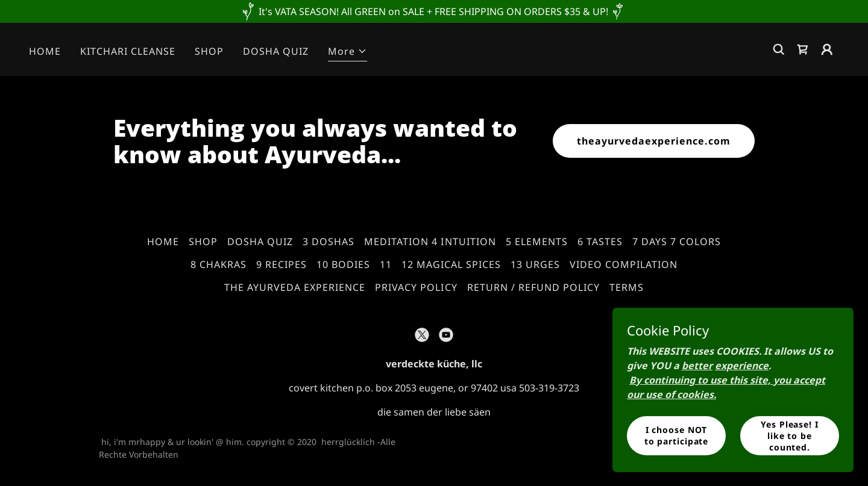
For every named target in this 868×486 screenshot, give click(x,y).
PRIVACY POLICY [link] (416, 287)
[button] (348, 53)
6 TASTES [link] (600, 241)
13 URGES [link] (535, 264)
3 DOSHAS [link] (329, 241)
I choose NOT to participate (676, 435)
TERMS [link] (627, 287)
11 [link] (386, 264)
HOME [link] (45, 51)
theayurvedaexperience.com (654, 141)
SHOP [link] (209, 51)
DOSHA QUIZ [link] (276, 51)
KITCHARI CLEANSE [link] (128, 51)
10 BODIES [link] (343, 264)
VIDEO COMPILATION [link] (624, 264)
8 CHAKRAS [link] (219, 264)
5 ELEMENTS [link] (537, 241)
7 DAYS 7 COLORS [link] (677, 241)
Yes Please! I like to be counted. (789, 435)
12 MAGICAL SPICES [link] (451, 264)
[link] (803, 49)
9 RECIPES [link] (281, 264)
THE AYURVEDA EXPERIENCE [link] (295, 287)
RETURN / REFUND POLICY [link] (533, 287)
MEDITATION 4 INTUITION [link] (430, 241)
